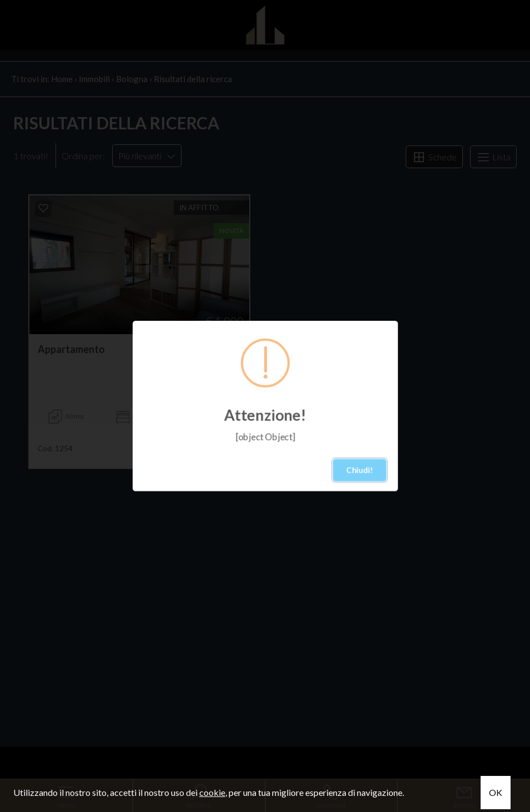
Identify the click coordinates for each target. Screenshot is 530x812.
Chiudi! (360, 470)
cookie (212, 792)
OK (496, 792)
